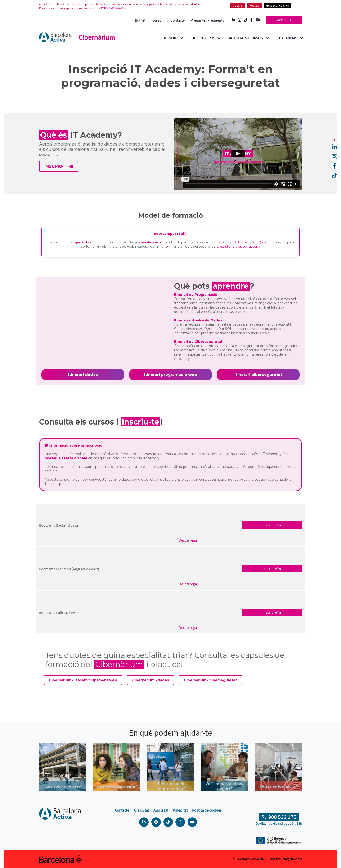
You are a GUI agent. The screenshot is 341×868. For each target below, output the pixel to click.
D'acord (237, 6)
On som (158, 20)
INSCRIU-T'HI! (59, 166)
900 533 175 (282, 817)
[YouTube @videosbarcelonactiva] (258, 20)
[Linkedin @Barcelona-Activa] (233, 20)
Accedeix (284, 20)
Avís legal (161, 810)
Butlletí (141, 20)
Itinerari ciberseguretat (258, 375)
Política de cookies (113, 8)
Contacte (178, 20)
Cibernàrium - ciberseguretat (211, 680)
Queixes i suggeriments (286, 859)
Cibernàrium (97, 37)
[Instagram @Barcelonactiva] (240, 20)
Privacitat (180, 810)
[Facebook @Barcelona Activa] (251, 20)
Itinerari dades (83, 375)
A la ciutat (141, 810)
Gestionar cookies (277, 6)
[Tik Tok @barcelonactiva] (246, 20)
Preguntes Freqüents (207, 20)
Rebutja (254, 6)
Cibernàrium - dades (150, 680)
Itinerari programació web (170, 375)
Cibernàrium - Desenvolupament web (83, 680)
